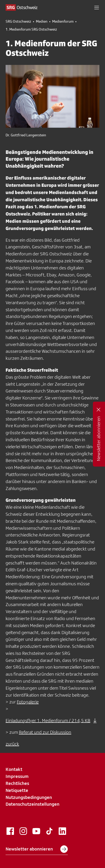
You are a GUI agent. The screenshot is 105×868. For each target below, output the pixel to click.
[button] (97, 7)
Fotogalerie (28, 702)
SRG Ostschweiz (18, 21)
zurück (12, 744)
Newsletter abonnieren (37, 849)
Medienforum (63, 21)
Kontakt (14, 769)
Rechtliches (17, 783)
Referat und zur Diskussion (45, 732)
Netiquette (17, 790)
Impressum (17, 776)
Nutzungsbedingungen (29, 797)
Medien (42, 21)
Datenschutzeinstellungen (32, 804)
